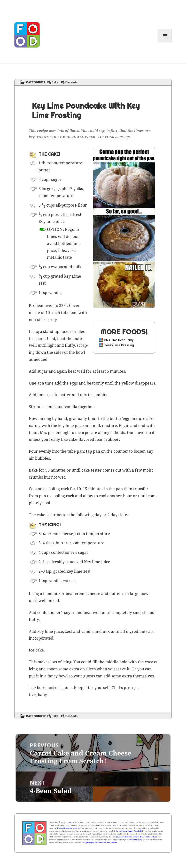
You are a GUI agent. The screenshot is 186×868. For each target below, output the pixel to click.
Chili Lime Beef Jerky (119, 340)
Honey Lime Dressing (119, 345)
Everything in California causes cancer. (99, 843)
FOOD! (70, 822)
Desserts (72, 83)
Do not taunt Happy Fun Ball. (129, 831)
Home (34, 833)
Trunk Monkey (135, 840)
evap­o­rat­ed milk (66, 267)
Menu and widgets (165, 42)
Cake (55, 83)
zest (42, 283)
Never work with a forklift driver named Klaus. (136, 837)
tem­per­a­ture (70, 163)
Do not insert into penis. (69, 828)
